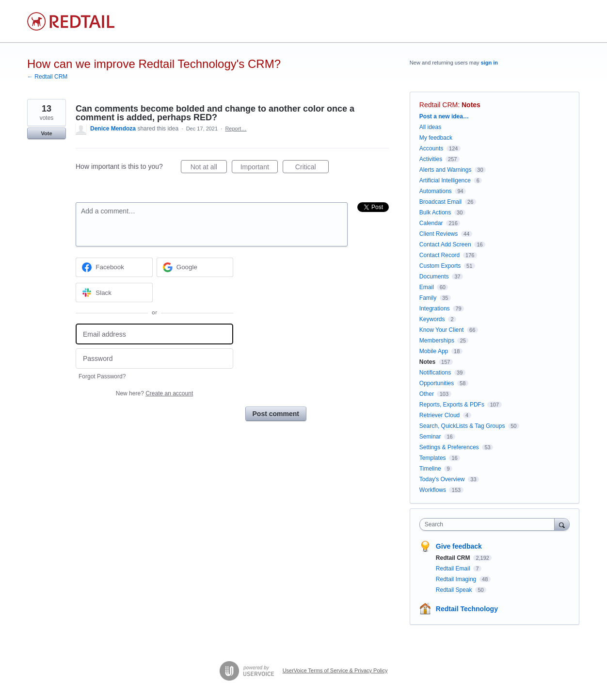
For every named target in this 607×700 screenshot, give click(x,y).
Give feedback (459, 546)
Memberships (437, 341)
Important (259, 168)
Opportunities (437, 383)
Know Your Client (441, 330)
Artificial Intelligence (445, 180)
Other (427, 394)
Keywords (432, 319)
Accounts (431, 148)
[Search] (562, 524)
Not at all (209, 168)
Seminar (430, 437)
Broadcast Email (440, 202)
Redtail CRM (439, 105)
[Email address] (154, 334)
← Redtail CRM (47, 77)
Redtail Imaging (457, 579)
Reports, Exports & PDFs (452, 405)
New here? (154, 393)
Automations (436, 191)
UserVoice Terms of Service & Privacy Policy (335, 670)
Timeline (430, 469)
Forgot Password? (102, 376)
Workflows (433, 490)
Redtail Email (454, 569)
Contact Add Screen (445, 244)
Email (427, 287)
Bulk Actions (435, 212)
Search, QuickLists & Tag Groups (462, 426)
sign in (489, 63)
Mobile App (434, 351)
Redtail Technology (467, 609)
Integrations (435, 309)
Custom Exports (440, 266)
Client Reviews (439, 234)
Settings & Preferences (449, 447)
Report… (236, 129)
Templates (433, 458)
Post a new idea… (444, 116)
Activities (431, 159)
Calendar (431, 223)
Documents (434, 277)
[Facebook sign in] (114, 267)
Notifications (435, 373)
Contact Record (439, 255)
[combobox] (489, 524)
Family (428, 298)
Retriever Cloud (439, 415)
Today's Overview (442, 479)
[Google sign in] (195, 267)
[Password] (154, 359)
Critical (312, 168)
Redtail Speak (455, 590)
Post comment (276, 414)
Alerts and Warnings (446, 170)
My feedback (436, 138)
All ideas (430, 127)
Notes (471, 105)
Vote (46, 133)
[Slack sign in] (114, 293)
